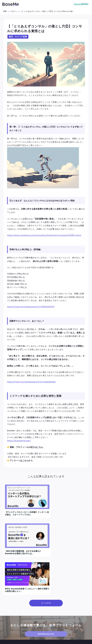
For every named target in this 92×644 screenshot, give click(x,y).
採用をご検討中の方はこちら (16, 619)
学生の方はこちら (11, 614)
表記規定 (72, 618)
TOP (5, 11)
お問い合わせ (9, 629)
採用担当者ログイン (12, 624)
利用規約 (49, 625)
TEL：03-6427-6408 (55, 621)
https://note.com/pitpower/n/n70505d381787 (31, 310)
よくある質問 (73, 626)
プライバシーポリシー (55, 628)
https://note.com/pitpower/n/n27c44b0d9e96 (32, 387)
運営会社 (49, 618)
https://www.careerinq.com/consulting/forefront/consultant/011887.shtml (45, 237)
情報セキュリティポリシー (78, 622)
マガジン (14, 11)
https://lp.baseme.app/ (20, 450)
